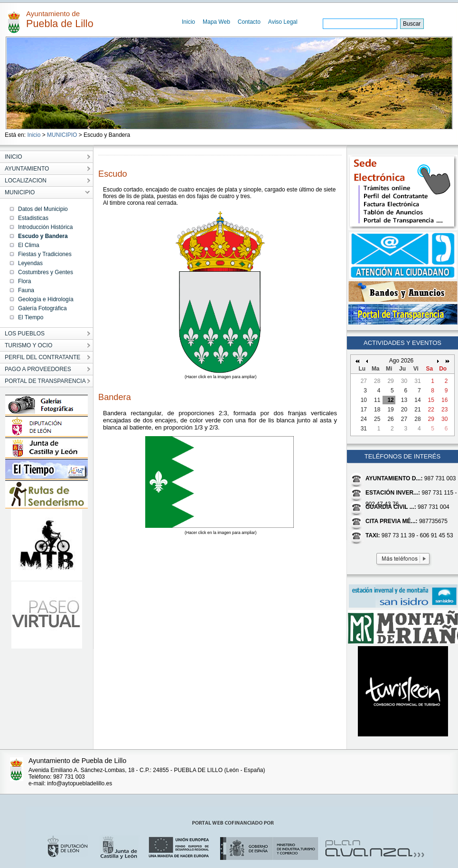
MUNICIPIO (62, 135)
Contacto (249, 22)
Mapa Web (216, 22)
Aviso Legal (283, 22)
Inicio (188, 22)
